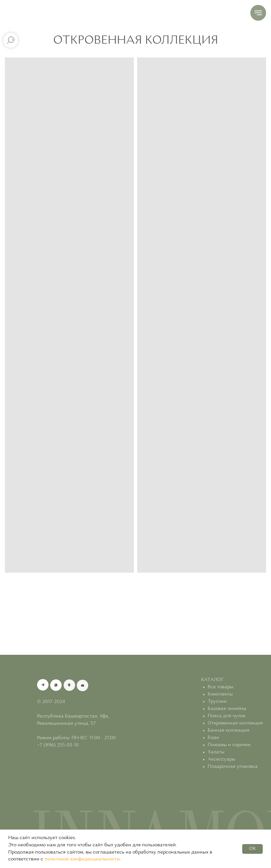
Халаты (216, 752)
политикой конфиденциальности (82, 859)
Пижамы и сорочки (229, 745)
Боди (213, 738)
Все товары (220, 687)
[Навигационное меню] (258, 13)
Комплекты (220, 694)
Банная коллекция (229, 731)
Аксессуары (221, 759)
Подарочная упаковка (233, 767)
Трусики (217, 702)
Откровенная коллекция (235, 723)
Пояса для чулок (227, 716)
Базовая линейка (227, 709)
